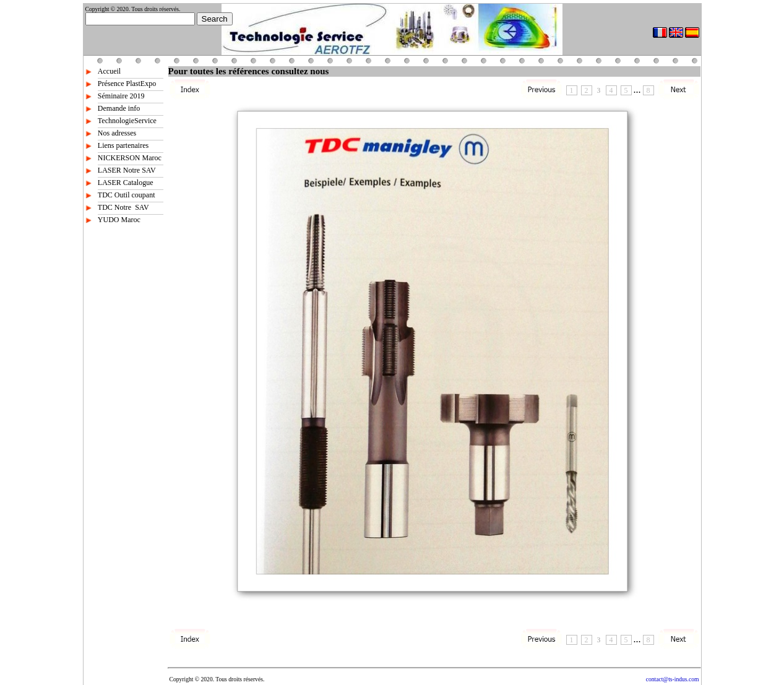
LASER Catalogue (126, 183)
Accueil (109, 71)
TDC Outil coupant (127, 195)
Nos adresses (117, 133)
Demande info (119, 108)
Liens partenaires (123, 145)
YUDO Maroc (119, 220)
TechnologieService (127, 121)
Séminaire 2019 (121, 96)
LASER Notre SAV (127, 170)
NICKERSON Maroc (130, 158)
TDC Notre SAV (123, 207)
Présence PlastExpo (127, 84)
